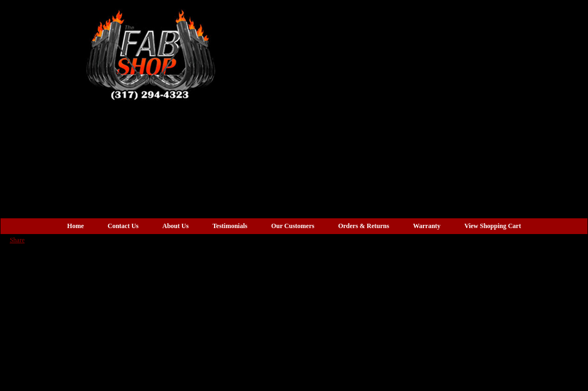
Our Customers (293, 226)
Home (76, 226)
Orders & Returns (364, 226)
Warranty (427, 226)
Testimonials (230, 226)
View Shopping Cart (492, 226)
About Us (176, 226)
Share (17, 240)
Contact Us (123, 226)
